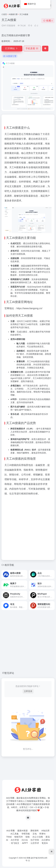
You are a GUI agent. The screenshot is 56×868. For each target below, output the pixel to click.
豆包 (35, 834)
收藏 (48, 21)
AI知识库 (45, 831)
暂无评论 (9, 673)
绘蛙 (28, 837)
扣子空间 (35, 840)
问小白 (25, 840)
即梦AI (42, 834)
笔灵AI (45, 843)
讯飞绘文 (15, 843)
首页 (5, 14)
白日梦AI (46, 840)
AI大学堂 (15, 840)
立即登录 (28, 691)
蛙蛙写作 (19, 837)
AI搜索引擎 (13, 14)
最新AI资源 (22, 831)
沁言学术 (35, 843)
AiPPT (25, 843)
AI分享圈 (11, 831)
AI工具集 (15, 834)
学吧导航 (26, 834)
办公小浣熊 (38, 837)
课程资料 (34, 831)
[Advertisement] (28, 527)
